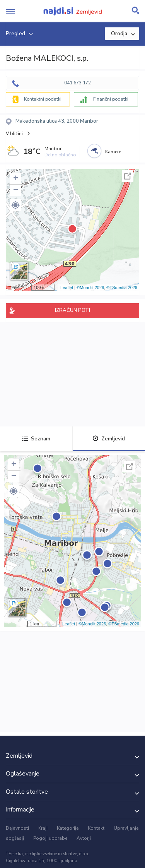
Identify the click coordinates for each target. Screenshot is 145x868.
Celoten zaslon (128, 176)
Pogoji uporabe (50, 838)
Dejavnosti (17, 828)
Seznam (36, 439)
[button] (15, 205)
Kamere (113, 152)
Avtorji (84, 838)
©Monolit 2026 (90, 288)
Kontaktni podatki (43, 99)
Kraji (43, 828)
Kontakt (96, 828)
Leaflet (67, 288)
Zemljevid (109, 439)
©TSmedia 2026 (122, 288)
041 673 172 (78, 83)
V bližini (14, 134)
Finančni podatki (111, 99)
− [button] (16, 190)
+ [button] (16, 179)
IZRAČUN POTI (72, 310)
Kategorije (68, 828)
